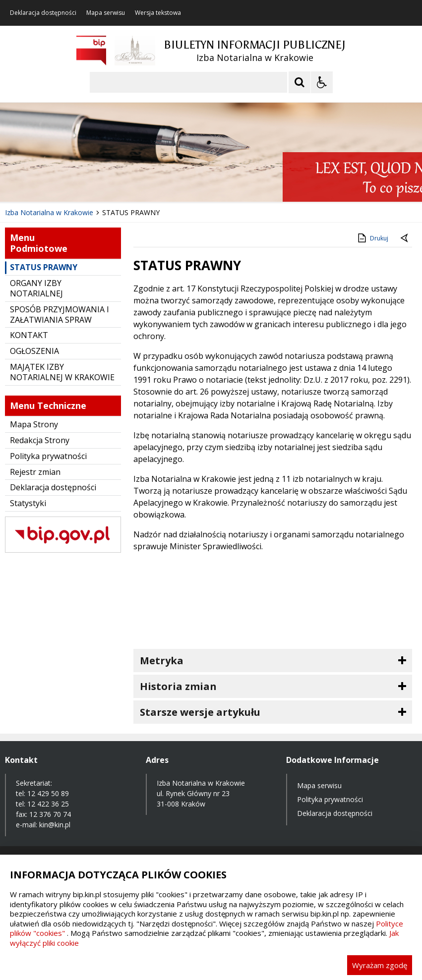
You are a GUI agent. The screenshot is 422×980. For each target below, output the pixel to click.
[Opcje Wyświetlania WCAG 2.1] (322, 82)
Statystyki (28, 503)
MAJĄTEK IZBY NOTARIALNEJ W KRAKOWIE (62, 372)
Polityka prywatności (48, 456)
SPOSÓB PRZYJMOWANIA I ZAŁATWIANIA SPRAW (60, 315)
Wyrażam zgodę (380, 965)
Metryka (162, 661)
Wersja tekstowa (158, 13)
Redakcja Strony (40, 440)
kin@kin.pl (55, 825)
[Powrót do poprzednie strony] (405, 238)
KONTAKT (29, 335)
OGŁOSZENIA (34, 351)
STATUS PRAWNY (44, 267)
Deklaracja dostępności (43, 13)
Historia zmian (178, 686)
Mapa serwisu (106, 13)
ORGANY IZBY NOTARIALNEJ (36, 288)
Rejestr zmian (35, 472)
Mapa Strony (34, 424)
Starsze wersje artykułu (200, 712)
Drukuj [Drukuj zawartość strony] (372, 238)
